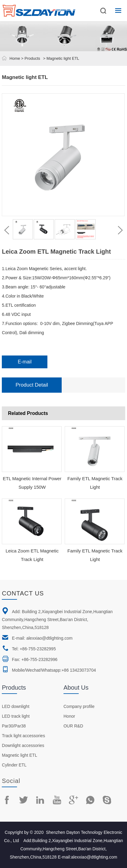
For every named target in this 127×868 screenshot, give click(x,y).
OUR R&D (73, 726)
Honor (69, 716)
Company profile (79, 706)
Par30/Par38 (14, 726)
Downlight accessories (23, 745)
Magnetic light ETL (19, 755)
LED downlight (15, 706)
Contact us (23, 593)
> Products (30, 58)
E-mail (25, 362)
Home (15, 58)
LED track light (16, 716)
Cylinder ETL (14, 765)
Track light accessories (23, 736)
